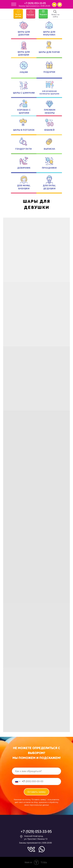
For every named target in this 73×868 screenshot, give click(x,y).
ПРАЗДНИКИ (49, 168)
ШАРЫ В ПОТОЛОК (24, 130)
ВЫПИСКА (50, 149)
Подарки (43, 14)
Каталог (31, 15)
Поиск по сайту (55, 16)
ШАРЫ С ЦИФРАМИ (24, 93)
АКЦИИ (24, 72)
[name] (36, 771)
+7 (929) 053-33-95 (35, 3)
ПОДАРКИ (49, 72)
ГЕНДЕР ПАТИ (23, 149)
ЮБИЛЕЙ (49, 130)
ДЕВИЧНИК (24, 168)
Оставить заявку (36, 792)
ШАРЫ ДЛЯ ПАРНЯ (49, 52)
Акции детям (18, 15)
